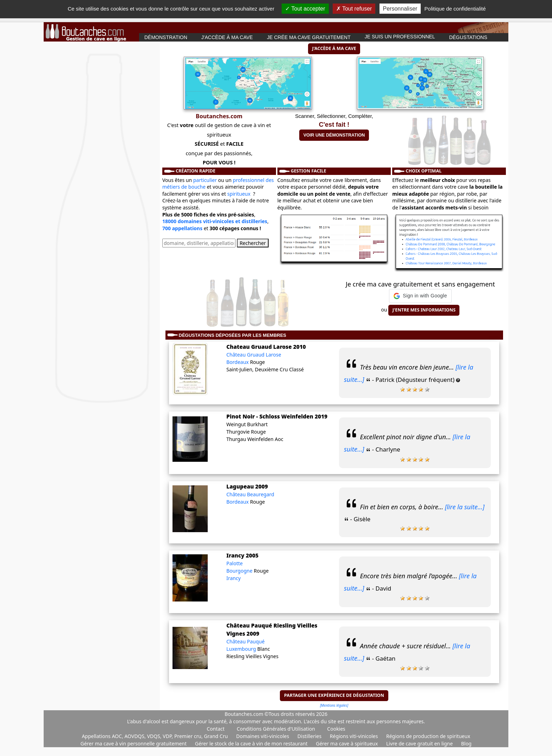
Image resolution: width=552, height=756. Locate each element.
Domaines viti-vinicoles (263, 736)
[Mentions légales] (334, 705)
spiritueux (239, 194)
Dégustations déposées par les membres (233, 335)
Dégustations (468, 37)
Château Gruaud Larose (254, 355)
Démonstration (166, 37)
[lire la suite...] (465, 507)
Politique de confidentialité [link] (455, 9)
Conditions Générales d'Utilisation (276, 729)
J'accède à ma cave (227, 37)
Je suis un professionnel (400, 37)
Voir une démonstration (334, 135)
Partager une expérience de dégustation (334, 695)
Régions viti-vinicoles (355, 736)
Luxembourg (242, 649)
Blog (466, 744)
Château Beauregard (250, 494)
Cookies (336, 729)
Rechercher (253, 243)
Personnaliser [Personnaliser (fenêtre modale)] (400, 9)
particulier (205, 180)
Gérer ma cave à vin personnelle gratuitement (134, 744)
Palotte (234, 563)
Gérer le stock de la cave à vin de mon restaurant (252, 744)
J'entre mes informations (424, 310)
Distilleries (310, 736)
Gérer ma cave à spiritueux (347, 744)
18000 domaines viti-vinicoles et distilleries (215, 221)
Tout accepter (305, 9)
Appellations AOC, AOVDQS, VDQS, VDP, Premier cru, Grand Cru (155, 736)
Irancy (234, 578)
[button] (420, 296)
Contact (216, 729)
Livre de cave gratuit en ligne (420, 744)
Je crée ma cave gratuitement (309, 37)
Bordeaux (238, 362)
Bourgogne (240, 571)
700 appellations (182, 228)
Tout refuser (354, 9)
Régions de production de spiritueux (428, 736)
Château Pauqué (246, 641)
